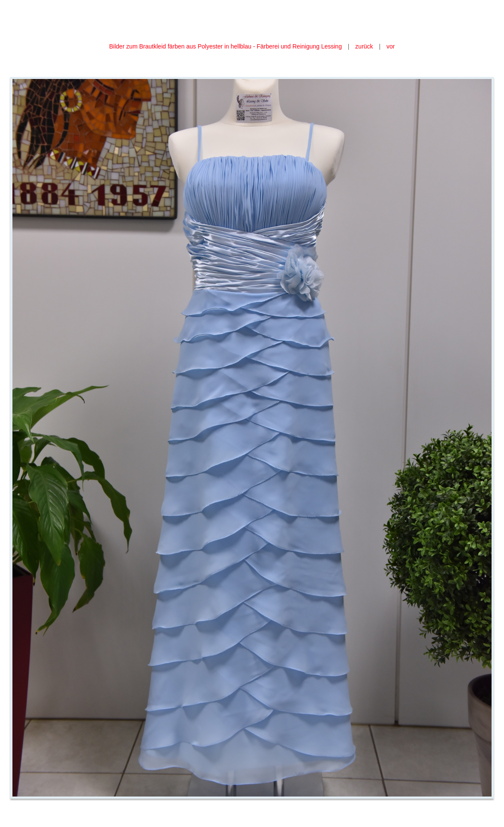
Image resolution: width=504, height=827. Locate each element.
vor (391, 46)
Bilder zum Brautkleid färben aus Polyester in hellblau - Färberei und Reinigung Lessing (226, 46)
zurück (364, 46)
